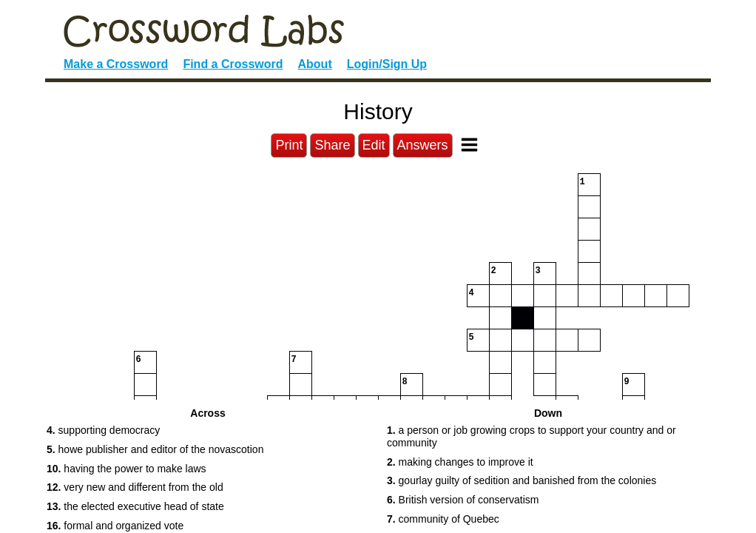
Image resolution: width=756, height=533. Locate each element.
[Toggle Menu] (469, 145)
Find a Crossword (233, 64)
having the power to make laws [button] (126, 469)
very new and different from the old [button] (135, 487)
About (315, 64)
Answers (423, 145)
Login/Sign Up (387, 64)
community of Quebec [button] (443, 519)
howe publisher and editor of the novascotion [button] (155, 449)
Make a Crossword (116, 64)
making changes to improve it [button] (460, 462)
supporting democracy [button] (103, 430)
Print (289, 145)
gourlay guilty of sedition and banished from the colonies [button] (522, 480)
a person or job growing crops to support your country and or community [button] (531, 436)
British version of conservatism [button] (463, 500)
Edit (374, 145)
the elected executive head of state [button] (135, 506)
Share (332, 145)
